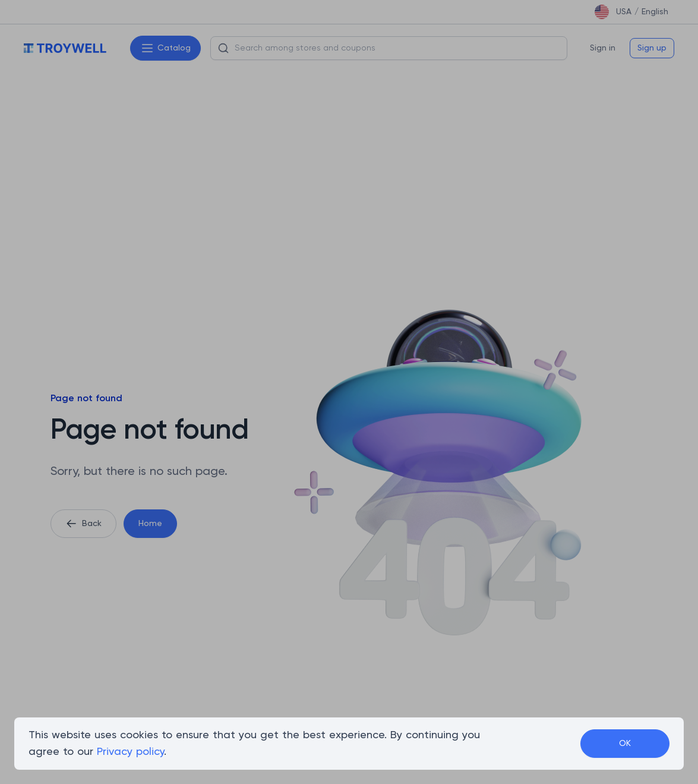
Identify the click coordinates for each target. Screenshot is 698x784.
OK (625, 744)
